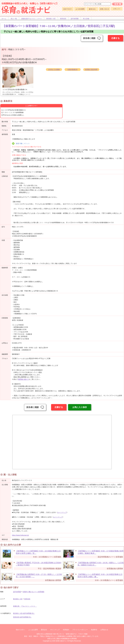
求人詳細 (86, 19)
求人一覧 (14, 19)
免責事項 (94, 630)
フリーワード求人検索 (117, 4)
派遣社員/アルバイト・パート (32, 19)
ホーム (4, 19)
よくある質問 (80, 9)
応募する (116, 38)
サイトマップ (55, 630)
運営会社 (92, 9)
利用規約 (66, 630)
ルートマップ (62, 512)
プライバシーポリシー (80, 630)
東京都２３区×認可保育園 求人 (24, 613)
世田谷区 (63, 19)
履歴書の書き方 (24, 379)
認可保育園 (75, 19)
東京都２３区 (51, 19)
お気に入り (117, 9)
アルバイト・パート (29, 606)
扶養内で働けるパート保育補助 (33, 592)
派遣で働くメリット (23, 144)
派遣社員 (17, 606)
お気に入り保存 (80, 407)
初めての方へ (68, 9)
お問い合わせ (104, 9)
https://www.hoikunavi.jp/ (20, 535)
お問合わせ (104, 630)
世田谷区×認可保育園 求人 (22, 617)
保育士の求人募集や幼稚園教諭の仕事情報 (62, 639)
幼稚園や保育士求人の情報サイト (26, 10)
